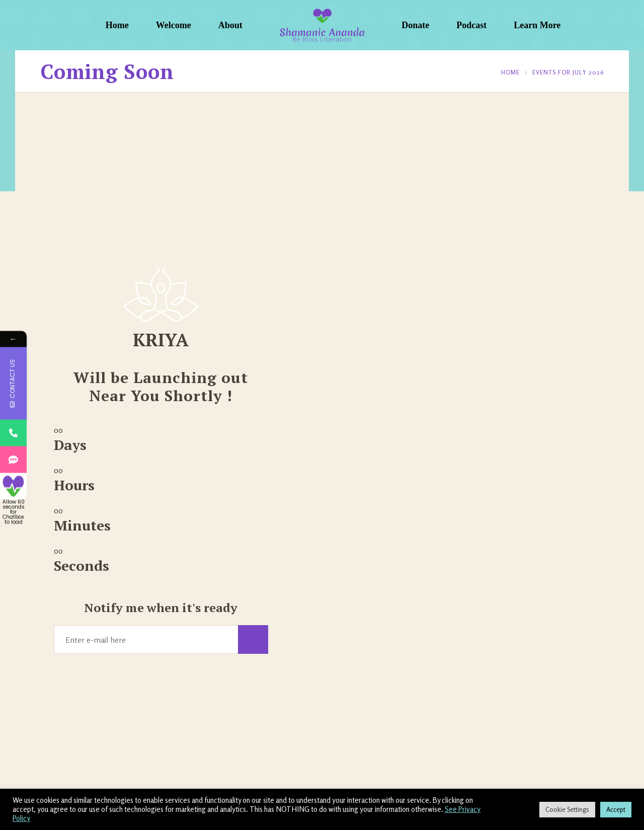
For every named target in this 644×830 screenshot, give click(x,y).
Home (117, 25)
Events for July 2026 (568, 72)
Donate (415, 25)
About (230, 25)
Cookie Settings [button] (567, 809)
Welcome (174, 25)
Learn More (537, 25)
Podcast (471, 25)
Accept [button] (616, 809)
